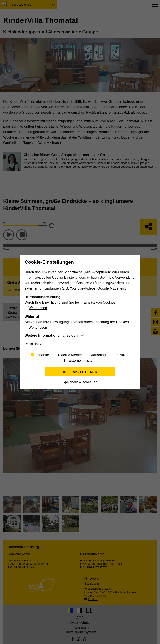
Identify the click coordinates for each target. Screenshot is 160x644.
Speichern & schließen (80, 382)
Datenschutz (33, 344)
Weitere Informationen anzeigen (51, 335)
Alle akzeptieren (80, 372)
